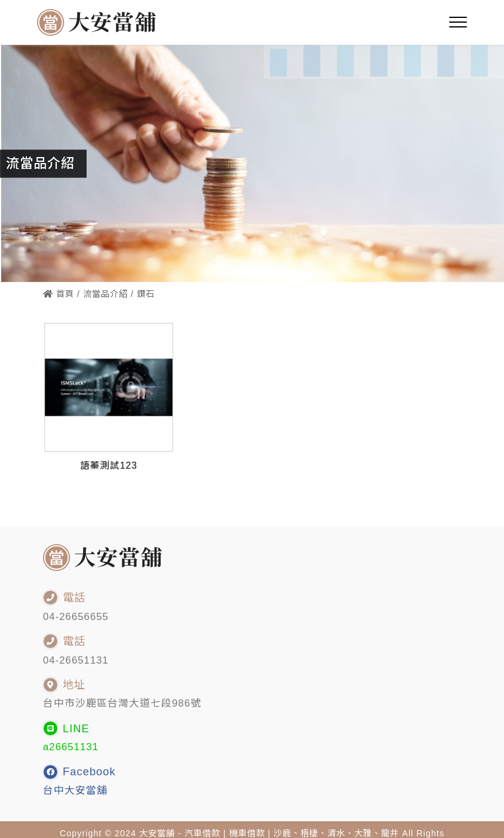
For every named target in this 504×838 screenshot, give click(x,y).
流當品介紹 (105, 294)
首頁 (59, 294)
